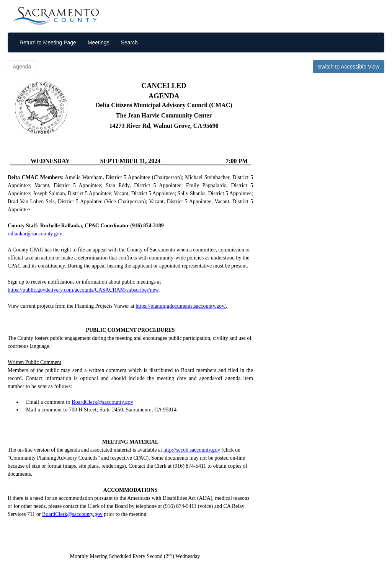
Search (129, 42)
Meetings (99, 42)
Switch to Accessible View (349, 67)
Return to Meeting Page (48, 42)
